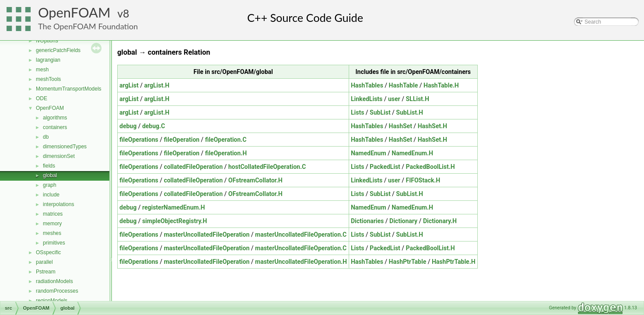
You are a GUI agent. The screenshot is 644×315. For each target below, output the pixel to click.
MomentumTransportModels (69, 89)
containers (55, 127)
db (46, 137)
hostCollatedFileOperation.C (267, 167)
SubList (380, 112)
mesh (42, 70)
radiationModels (54, 281)
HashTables (367, 85)
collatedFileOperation (193, 167)
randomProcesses (57, 291)
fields (49, 166)
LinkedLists (367, 99)
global (50, 175)
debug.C (154, 126)
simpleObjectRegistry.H (175, 221)
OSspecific (48, 252)
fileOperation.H (226, 153)
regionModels (52, 301)
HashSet (401, 126)
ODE (42, 98)
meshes (52, 233)
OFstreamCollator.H (255, 180)
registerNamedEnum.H (173, 207)
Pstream (46, 272)
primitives (54, 243)
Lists (357, 112)
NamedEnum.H (412, 153)
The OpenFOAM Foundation (88, 26)
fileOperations (139, 140)
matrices (53, 214)
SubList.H (409, 112)
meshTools (48, 79)
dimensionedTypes (65, 147)
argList (129, 85)
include (51, 195)
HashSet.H (432, 126)
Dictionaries (367, 221)
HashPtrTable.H (454, 262)
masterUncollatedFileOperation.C (301, 234)
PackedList (385, 167)
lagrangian (48, 60)
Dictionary (403, 221)
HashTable (404, 85)
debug (128, 126)
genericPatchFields (58, 50)
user (394, 99)
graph (50, 185)
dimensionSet (59, 156)
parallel (44, 262)
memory (52, 224)
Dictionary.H (440, 221)
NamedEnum (369, 153)
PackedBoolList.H (430, 167)
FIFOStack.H (423, 180)
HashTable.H (441, 85)
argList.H (157, 85)
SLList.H (417, 99)
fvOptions (47, 41)
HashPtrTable (408, 262)
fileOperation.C (226, 140)
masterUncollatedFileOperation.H (301, 262)
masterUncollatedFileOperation (206, 234)
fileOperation (181, 140)
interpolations (58, 204)
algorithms (55, 118)
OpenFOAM (74, 12)
